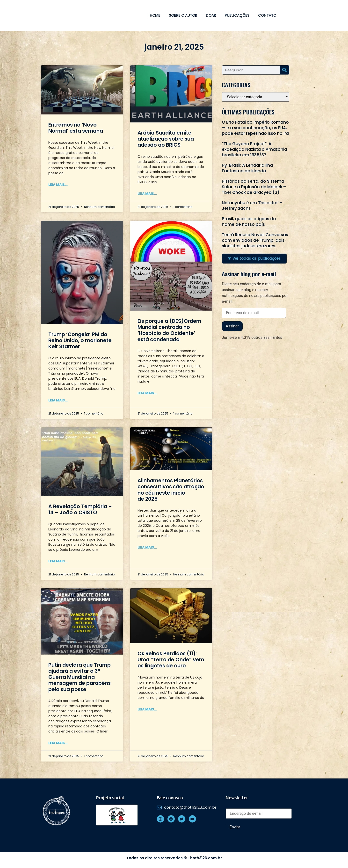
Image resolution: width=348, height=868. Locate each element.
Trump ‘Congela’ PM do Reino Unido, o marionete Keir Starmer (80, 340)
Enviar (235, 827)
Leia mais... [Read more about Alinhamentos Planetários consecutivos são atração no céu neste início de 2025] (147, 547)
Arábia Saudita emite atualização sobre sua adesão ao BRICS (166, 139)
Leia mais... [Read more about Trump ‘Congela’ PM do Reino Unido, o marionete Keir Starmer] (58, 400)
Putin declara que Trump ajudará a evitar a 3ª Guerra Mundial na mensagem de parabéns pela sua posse (80, 677)
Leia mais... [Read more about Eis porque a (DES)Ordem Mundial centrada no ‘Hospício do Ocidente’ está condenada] (147, 393)
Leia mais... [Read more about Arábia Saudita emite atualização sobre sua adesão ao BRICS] (147, 194)
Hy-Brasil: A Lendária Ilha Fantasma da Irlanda (247, 168)
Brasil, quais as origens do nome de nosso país (249, 222)
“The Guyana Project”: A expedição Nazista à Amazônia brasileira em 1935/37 (254, 149)
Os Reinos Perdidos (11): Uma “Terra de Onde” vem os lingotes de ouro (171, 660)
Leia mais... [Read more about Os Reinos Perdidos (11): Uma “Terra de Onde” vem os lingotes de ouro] (147, 709)
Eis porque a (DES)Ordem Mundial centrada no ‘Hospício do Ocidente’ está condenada (169, 330)
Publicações (237, 15)
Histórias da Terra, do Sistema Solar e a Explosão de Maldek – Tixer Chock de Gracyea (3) (254, 187)
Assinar (232, 326)
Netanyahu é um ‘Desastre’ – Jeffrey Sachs (252, 206)
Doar (211, 15)
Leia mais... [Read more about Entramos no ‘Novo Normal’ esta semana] (58, 185)
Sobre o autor (183, 15)
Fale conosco (170, 798)
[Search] (284, 70)
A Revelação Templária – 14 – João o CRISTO (80, 509)
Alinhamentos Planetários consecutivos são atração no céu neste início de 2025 (171, 490)
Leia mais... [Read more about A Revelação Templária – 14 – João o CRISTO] (58, 561)
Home (155, 15)
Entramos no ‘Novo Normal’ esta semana (76, 128)
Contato (267, 15)
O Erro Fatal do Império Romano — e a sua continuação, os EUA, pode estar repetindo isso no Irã (255, 128)
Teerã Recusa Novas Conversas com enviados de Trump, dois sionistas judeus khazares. (255, 240)
